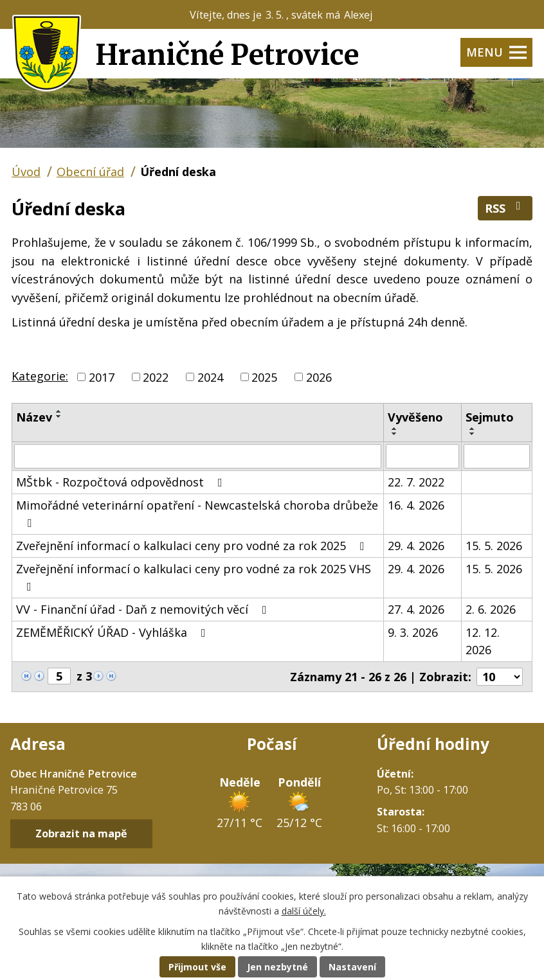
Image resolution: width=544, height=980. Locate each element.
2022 (156, 377)
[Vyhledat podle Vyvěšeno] (422, 456)
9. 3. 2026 (413, 632)
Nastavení (352, 967)
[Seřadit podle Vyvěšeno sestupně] (395, 434)
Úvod (26, 172)
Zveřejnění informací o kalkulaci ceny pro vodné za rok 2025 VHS (194, 577)
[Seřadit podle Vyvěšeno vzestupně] (395, 429)
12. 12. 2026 (483, 641)
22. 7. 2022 (416, 482)
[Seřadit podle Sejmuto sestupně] (473, 434)
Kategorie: (40, 376)
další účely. (304, 911)
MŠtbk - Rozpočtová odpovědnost (122, 482)
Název (34, 417)
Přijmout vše (197, 967)
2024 (210, 377)
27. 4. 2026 (416, 609)
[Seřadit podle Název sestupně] (59, 416)
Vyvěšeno (415, 417)
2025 (264, 377)
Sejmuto (490, 417)
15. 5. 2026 (494, 546)
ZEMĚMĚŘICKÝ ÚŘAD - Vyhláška (113, 632)
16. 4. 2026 (416, 505)
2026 (319, 377)
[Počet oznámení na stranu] (500, 677)
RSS (505, 208)
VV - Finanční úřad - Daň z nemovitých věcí (144, 609)
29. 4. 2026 (416, 546)
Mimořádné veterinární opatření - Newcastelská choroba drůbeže (197, 513)
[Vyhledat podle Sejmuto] (497, 456)
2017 (102, 377)
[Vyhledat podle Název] (198, 456)
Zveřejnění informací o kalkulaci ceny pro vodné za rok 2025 (193, 546)
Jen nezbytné (277, 967)
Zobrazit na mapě (81, 834)
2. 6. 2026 (491, 609)
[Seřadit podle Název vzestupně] (59, 411)
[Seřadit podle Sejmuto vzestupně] (473, 429)
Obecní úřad (90, 172)
